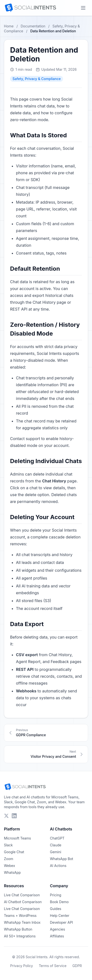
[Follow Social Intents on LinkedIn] (14, 816)
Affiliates (57, 936)
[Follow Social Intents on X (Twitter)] (6, 816)
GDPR (77, 966)
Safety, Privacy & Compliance (37, 79)
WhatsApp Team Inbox (22, 922)
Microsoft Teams (17, 838)
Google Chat (14, 852)
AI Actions (58, 866)
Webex (9, 866)
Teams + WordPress (20, 916)
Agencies (58, 929)
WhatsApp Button (18, 929)
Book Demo (59, 902)
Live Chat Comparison (22, 895)
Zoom (9, 859)
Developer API (62, 922)
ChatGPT (57, 838)
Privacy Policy (22, 966)
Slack (8, 845)
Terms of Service (53, 966)
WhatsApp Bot (62, 859)
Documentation (33, 26)
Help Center (60, 916)
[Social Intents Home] (30, 8)
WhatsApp (12, 872)
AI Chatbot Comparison (23, 902)
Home (9, 26)
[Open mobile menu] (83, 8)
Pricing (56, 895)
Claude (56, 845)
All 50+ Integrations (20, 936)
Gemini (56, 852)
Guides (56, 909)
